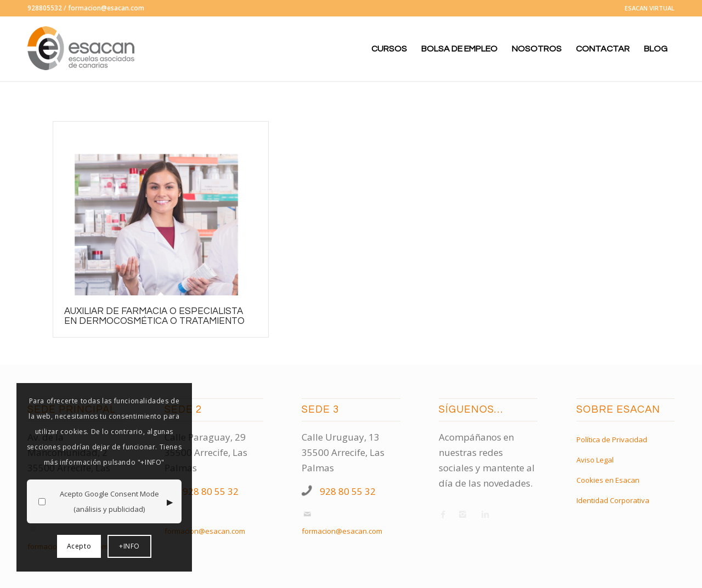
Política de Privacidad (612, 439)
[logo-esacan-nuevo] (82, 49)
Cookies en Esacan (608, 480)
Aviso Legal (595, 460)
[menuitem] (647, 8)
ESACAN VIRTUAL (650, 8)
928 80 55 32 (211, 491)
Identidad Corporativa (613, 500)
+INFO (129, 546)
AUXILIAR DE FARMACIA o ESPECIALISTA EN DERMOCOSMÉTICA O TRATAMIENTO (154, 316)
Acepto (79, 546)
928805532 (45, 8)
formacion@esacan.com (106, 8)
